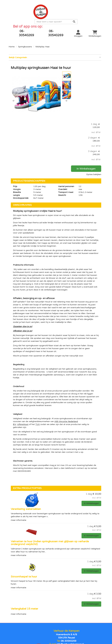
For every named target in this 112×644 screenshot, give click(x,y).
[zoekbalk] (80, 17)
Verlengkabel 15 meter (24, 552)
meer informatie (19, 464)
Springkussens (25, 42)
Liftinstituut (23, 368)
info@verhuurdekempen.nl (70, 587)
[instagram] (62, 631)
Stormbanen (24, 618)
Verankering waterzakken (26, 453)
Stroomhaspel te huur (24, 520)
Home (12, 42)
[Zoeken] (98, 17)
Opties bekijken (94, 118)
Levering (56, 608)
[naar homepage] (32, 11)
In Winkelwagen (88, 113)
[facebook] (50, 631)
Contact (88, 608)
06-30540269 (68, 584)
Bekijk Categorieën (55, 52)
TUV (38, 368)
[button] (14, 96)
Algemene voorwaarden (56, 613)
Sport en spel (24, 623)
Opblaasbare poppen (24, 608)
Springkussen (24, 613)
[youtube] (56, 631)
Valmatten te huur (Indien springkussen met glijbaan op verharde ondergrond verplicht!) (50, 487)
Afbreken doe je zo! (23, 275)
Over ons (88, 613)
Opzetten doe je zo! (23, 271)
